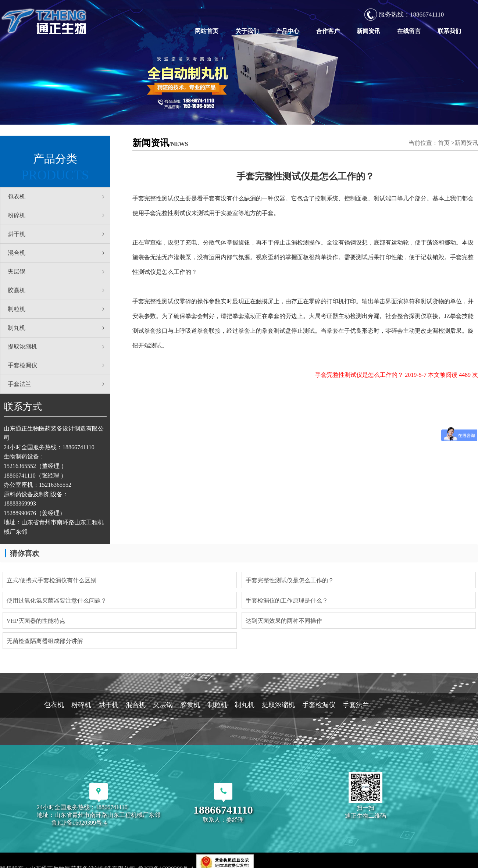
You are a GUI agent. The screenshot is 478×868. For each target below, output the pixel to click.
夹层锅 (57, 272)
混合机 (57, 253)
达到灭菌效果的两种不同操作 (284, 621)
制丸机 (57, 328)
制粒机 (57, 309)
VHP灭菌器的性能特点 (36, 621)
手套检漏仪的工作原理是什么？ (287, 601)
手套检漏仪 (57, 365)
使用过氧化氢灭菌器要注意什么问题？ (57, 601)
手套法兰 (57, 384)
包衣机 (57, 197)
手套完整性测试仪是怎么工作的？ (290, 580)
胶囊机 (57, 290)
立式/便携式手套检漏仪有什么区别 (51, 580)
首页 (444, 143)
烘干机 (57, 234)
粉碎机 (57, 215)
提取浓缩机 (57, 347)
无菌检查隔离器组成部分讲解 (45, 641)
